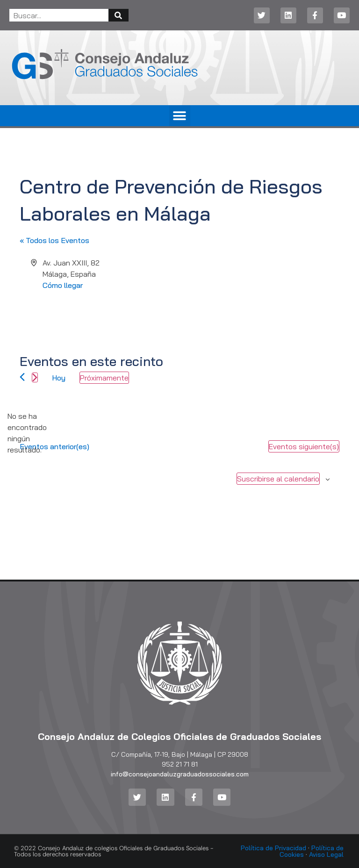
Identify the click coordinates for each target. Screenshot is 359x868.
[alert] (27, 433)
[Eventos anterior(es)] (22, 377)
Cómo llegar (63, 285)
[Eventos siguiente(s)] (35, 377)
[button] (180, 116)
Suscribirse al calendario (278, 479)
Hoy (59, 378)
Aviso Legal (326, 854)
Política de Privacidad (273, 848)
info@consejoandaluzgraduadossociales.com (180, 774)
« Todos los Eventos (54, 240)
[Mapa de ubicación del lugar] (259, 292)
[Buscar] (118, 15)
